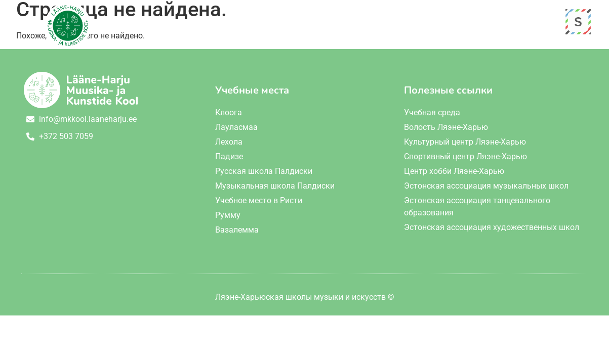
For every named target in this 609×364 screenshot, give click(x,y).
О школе (287, 23)
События (419, 23)
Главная (231, 23)
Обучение (353, 23)
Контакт (476, 23)
